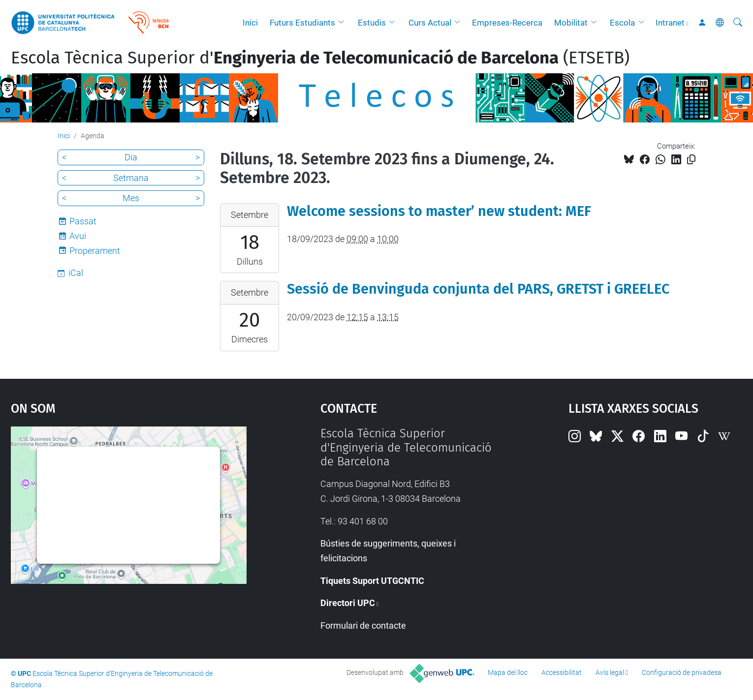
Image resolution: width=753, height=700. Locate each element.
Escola (622, 23)
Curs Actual (430, 23)
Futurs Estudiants (302, 23)
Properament (95, 251)
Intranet (670, 23)
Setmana (131, 178)
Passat (83, 221)
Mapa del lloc (508, 672)
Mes (131, 198)
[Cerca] (738, 23)
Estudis (372, 23)
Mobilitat (571, 23)
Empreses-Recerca (507, 23)
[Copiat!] (691, 160)
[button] (344, 23)
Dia (131, 157)
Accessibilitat (562, 672)
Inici (250, 23)
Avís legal (610, 672)
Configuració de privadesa (682, 672)
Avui (78, 236)
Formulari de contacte (363, 625)
